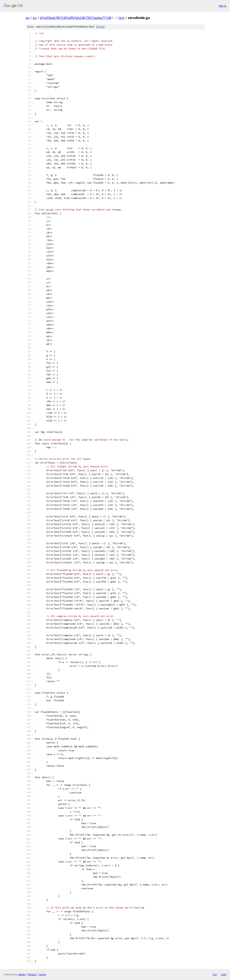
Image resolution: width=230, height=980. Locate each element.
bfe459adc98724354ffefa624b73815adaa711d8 (76, 18)
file (100, 27)
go (28, 18)
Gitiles (22, 974)
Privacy (32, 974)
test (121, 18)
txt (215, 974)
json (223, 974)
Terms (42, 974)
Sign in (223, 6)
